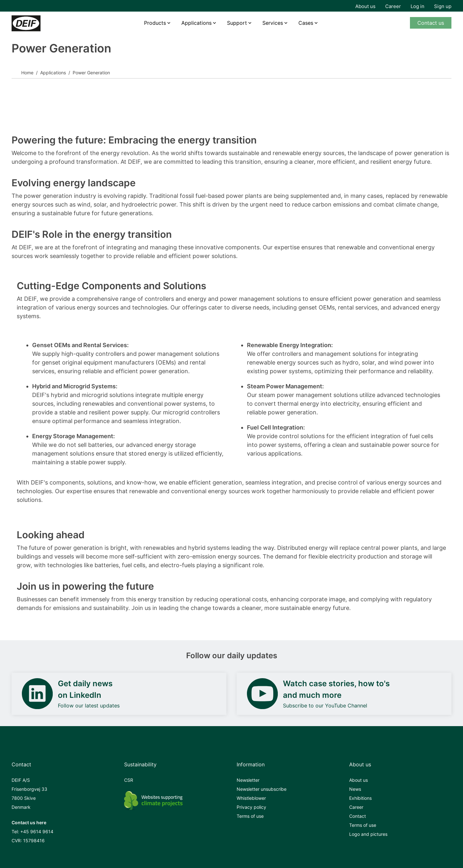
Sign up (443, 6)
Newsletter (248, 780)
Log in (418, 6)
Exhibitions (360, 798)
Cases (306, 23)
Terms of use (250, 816)
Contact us (431, 23)
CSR (129, 780)
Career (393, 6)
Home (27, 73)
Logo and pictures (368, 834)
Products (155, 23)
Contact (358, 816)
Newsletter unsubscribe (262, 789)
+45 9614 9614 (37, 831)
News (355, 789)
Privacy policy (251, 807)
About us (365, 6)
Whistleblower (251, 798)
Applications (196, 23)
